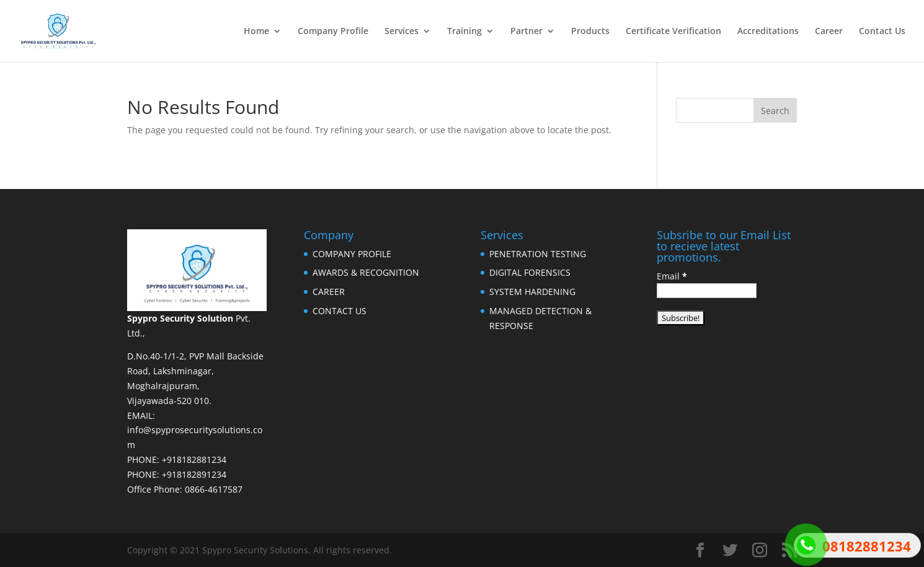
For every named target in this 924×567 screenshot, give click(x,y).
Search (775, 111)
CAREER (329, 292)
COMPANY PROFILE (352, 254)
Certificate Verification (673, 32)
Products (590, 32)
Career (829, 32)
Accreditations (768, 32)
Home (256, 32)
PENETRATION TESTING (538, 254)
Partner (526, 32)
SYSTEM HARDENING (532, 292)
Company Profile (333, 32)
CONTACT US (340, 311)
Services (402, 32)
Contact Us (882, 32)
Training (464, 32)
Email (672, 276)
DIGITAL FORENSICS (530, 272)
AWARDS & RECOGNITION (366, 272)
